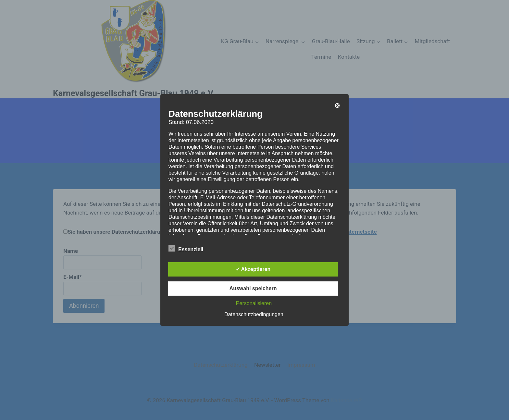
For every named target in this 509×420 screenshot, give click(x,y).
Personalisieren (254, 303)
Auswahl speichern (253, 288)
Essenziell (186, 248)
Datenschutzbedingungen (254, 314)
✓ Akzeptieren (253, 269)
